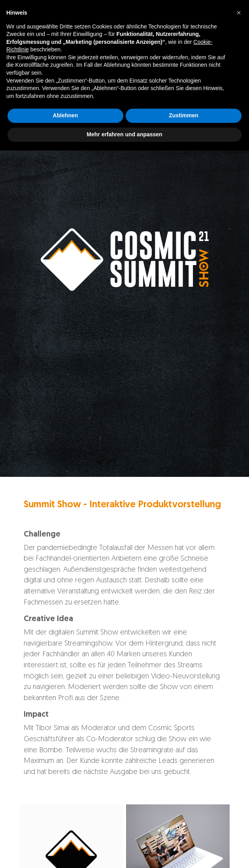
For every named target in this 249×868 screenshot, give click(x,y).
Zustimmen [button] (184, 833)
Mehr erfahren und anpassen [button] (124, 852)
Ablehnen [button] (66, 833)
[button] (239, 730)
